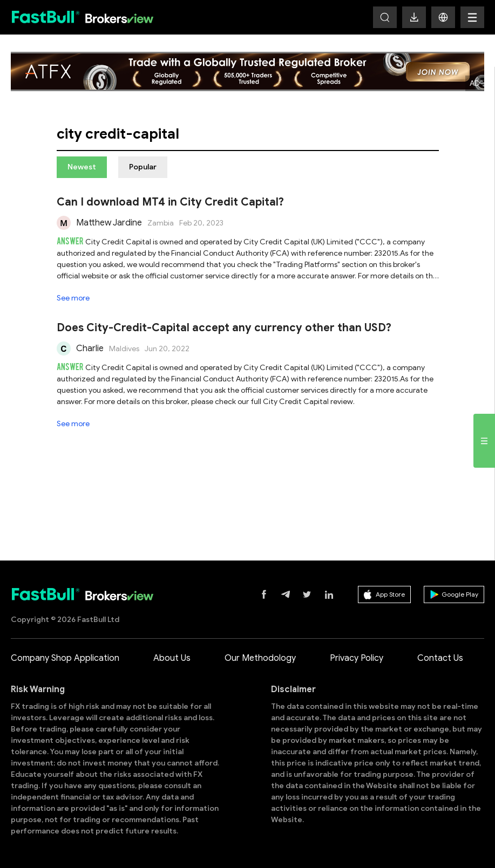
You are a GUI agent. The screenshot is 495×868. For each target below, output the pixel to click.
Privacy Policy (357, 658)
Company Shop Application (65, 658)
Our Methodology (260, 658)
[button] (443, 17)
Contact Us (440, 658)
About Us (172, 658)
